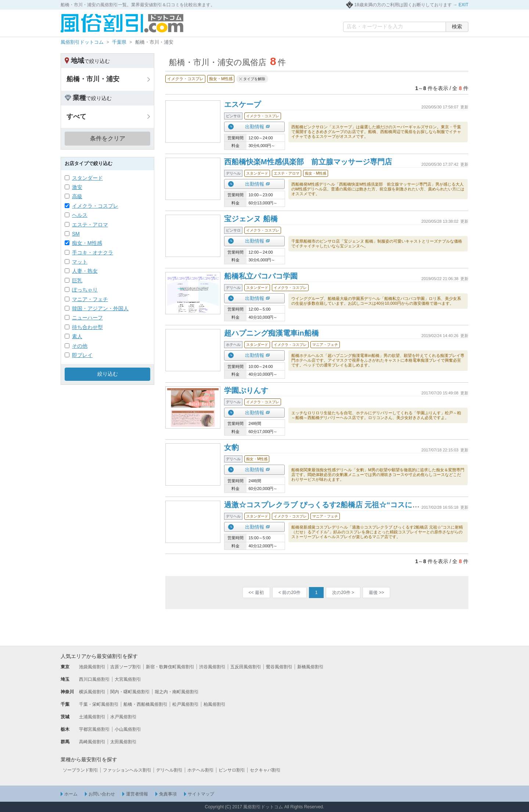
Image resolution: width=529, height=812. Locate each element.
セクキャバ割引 (265, 770)
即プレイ (82, 355)
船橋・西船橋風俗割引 (145, 704)
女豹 (231, 447)
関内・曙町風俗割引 (130, 692)
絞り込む (108, 374)
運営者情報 (137, 794)
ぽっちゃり (85, 290)
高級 (77, 196)
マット (80, 262)
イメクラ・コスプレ (95, 206)
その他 (80, 346)
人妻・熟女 (85, 271)
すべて (76, 117)
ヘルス (80, 215)
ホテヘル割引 (201, 770)
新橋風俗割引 (310, 667)
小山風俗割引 (128, 729)
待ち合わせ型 (87, 327)
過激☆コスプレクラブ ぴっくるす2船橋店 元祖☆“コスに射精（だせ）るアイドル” (360, 505)
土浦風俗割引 (92, 717)
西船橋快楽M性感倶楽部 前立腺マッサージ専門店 (308, 162)
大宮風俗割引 (128, 679)
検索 (457, 26)
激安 (77, 187)
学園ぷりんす (246, 390)
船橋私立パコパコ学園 (261, 276)
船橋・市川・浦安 (93, 79)
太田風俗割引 (123, 742)
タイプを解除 (254, 79)
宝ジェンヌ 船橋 (251, 219)
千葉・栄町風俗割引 (99, 704)
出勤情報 (255, 127)
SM (76, 234)
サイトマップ (201, 794)
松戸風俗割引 (186, 704)
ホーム (71, 794)
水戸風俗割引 (123, 717)
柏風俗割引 (215, 704)
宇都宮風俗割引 (94, 729)
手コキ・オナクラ (93, 253)
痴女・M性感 (87, 243)
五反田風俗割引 (246, 667)
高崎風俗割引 (92, 742)
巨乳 (77, 280)
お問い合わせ (102, 794)
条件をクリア (108, 138)
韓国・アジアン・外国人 (100, 308)
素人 (77, 336)
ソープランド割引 (80, 770)
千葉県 (119, 42)
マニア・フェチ (90, 299)
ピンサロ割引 (232, 770)
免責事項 (168, 794)
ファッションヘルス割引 (127, 770)
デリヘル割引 (169, 770)
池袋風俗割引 (92, 667)
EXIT (463, 5)
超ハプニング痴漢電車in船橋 (271, 333)
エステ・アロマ (90, 225)
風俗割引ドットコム (82, 42)
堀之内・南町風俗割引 (177, 692)
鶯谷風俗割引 (279, 667)
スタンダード (87, 178)
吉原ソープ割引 (126, 667)
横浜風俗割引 (92, 692)
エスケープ (242, 104)
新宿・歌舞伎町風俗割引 (170, 667)
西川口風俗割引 (94, 679)
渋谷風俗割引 (212, 667)
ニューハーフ (87, 318)
